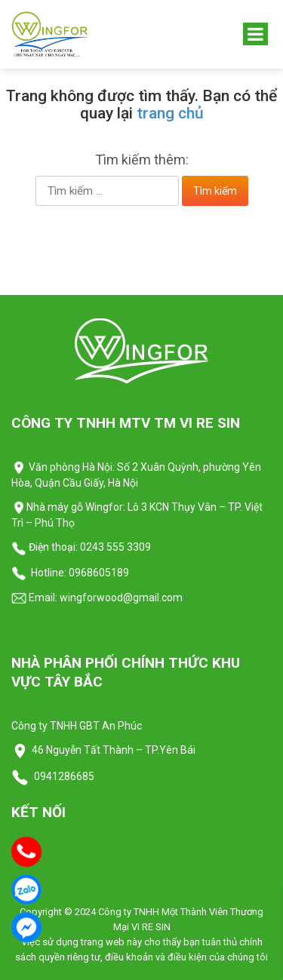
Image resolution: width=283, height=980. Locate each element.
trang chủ (170, 113)
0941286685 (63, 776)
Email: (34, 598)
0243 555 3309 (115, 547)
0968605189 (99, 573)
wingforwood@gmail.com (120, 598)
